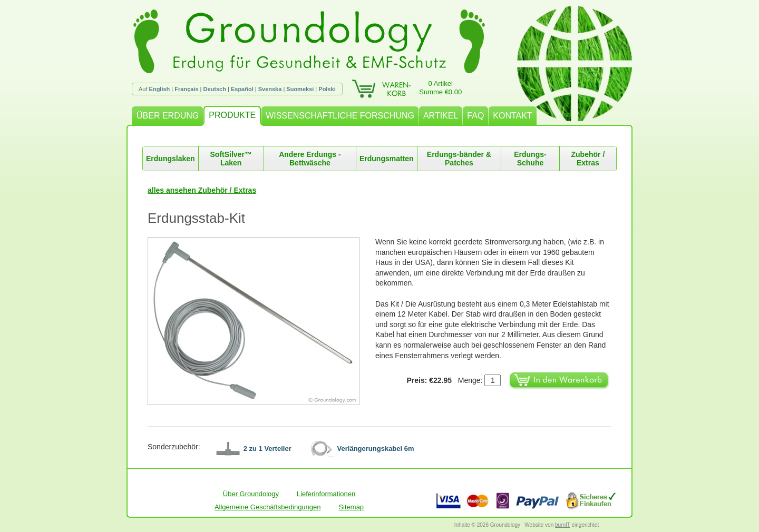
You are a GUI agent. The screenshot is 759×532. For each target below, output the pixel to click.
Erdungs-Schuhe (530, 159)
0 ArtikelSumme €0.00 (440, 88)
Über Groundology (251, 494)
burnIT (563, 525)
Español (242, 89)
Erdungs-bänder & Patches (459, 159)
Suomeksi (300, 89)
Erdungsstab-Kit (196, 218)
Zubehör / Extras (588, 159)
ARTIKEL (441, 116)
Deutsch (215, 89)
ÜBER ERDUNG (168, 116)
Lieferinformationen (326, 494)
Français (186, 89)
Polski (327, 89)
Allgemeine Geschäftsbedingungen (268, 507)
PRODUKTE (232, 115)
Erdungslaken (171, 159)
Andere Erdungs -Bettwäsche (310, 159)
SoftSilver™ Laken (231, 159)
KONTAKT (512, 116)
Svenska (270, 89)
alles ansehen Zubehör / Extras (202, 190)
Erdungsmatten (387, 159)
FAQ (475, 116)
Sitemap (351, 507)
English (160, 89)
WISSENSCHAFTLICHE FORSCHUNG (340, 116)
